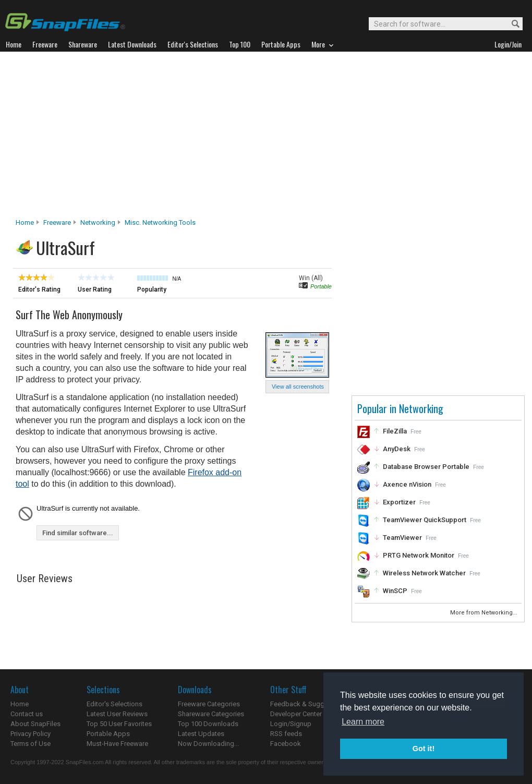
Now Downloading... (208, 744)
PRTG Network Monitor (419, 555)
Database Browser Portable (426, 467)
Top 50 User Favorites (119, 724)
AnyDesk (397, 449)
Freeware (57, 222)
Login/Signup (291, 724)
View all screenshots (298, 387)
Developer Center (296, 714)
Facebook (286, 744)
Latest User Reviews (117, 714)
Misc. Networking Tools (160, 222)
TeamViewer (402, 538)
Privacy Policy (31, 734)
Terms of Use (31, 744)
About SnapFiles (35, 724)
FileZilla (395, 431)
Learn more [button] (363, 722)
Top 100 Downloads (208, 724)
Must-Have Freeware (117, 744)
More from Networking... (485, 613)
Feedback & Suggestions (309, 704)
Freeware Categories (209, 704)
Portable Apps (108, 734)
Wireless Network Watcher (424, 573)
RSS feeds (286, 734)
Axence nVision (407, 484)
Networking (98, 222)
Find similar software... (78, 533)
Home (25, 222)
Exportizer (399, 502)
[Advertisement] (266, 138)
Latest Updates (201, 734)
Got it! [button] (424, 749)
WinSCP (395, 591)
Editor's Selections (114, 704)
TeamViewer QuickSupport (425, 520)
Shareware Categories (211, 714)
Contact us (27, 714)
